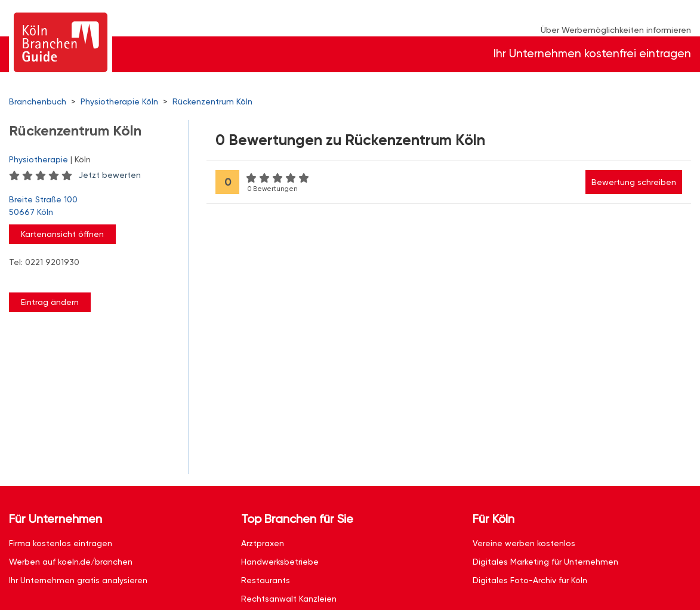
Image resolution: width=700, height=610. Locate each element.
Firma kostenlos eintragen (61, 543)
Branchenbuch (38, 101)
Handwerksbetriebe (280, 562)
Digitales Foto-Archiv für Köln (530, 580)
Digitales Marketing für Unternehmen (545, 562)
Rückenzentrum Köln (212, 101)
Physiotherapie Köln (119, 101)
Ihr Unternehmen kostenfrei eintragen (592, 53)
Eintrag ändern (50, 302)
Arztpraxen (263, 543)
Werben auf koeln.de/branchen (71, 562)
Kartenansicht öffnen (62, 234)
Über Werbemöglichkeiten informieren (616, 30)
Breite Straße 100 (92, 207)
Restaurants (266, 580)
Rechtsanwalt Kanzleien (289, 599)
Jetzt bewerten (110, 175)
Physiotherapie (38, 159)
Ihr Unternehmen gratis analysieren (78, 580)
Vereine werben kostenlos (524, 543)
